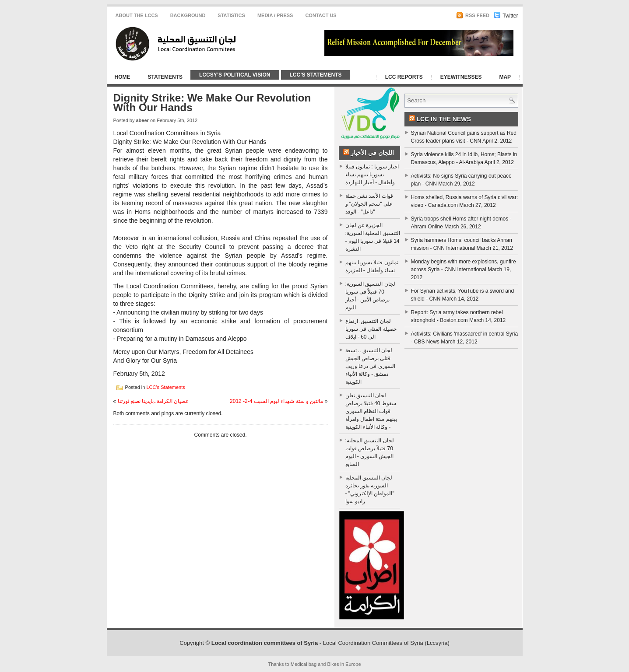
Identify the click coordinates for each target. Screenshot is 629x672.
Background (188, 15)
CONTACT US (321, 15)
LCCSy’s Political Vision (235, 75)
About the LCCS (137, 15)
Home (123, 77)
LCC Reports (404, 77)
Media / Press (275, 15)
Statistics (231, 15)
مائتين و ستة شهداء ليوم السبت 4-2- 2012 (276, 401)
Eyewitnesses (461, 77)
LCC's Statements (165, 387)
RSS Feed (473, 15)
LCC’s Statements (316, 75)
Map (505, 77)
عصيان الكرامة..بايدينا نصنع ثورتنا (153, 401)
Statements (165, 77)
